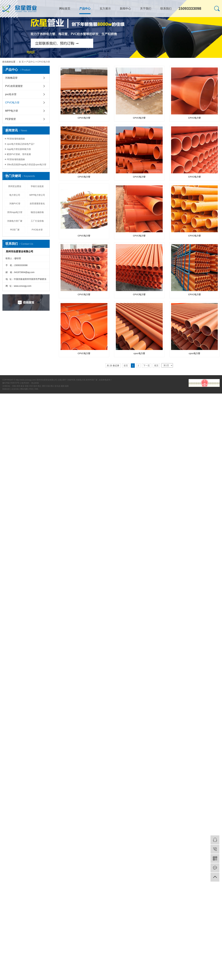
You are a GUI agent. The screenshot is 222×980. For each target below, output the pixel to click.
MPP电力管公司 (37, 195)
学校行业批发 (37, 186)
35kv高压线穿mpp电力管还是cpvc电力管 (27, 164)
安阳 (27, 386)
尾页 (156, 366)
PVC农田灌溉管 (14, 86)
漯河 (44, 386)
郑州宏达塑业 (15, 186)
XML (37, 389)
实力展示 (105, 9)
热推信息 (6, 389)
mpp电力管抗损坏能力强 (19, 149)
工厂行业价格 (37, 221)
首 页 (21, 62)
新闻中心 (125, 9)
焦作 (35, 386)
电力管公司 (15, 195)
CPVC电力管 (44, 62)
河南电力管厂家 (15, 221)
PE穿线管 (10, 119)
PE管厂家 (15, 230)
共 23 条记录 (113, 366)
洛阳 (67, 386)
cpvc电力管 (139, 353)
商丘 (40, 386)
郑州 (19, 386)
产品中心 (85, 9)
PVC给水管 (37, 230)
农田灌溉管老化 (37, 204)
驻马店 (58, 386)
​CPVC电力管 (194, 294)
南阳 (63, 386)
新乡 (23, 386)
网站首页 (65, 9)
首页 (126, 366)
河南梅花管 (11, 78)
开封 (31, 386)
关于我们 (146, 9)
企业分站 (15, 389)
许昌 (48, 386)
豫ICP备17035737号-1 (12, 383)
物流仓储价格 (37, 212)
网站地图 (24, 389)
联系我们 (166, 9)
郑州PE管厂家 (92, 380)
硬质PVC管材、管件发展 (19, 154)
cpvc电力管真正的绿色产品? (21, 144)
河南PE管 (71, 380)
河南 (14, 386)
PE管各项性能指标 (16, 139)
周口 (52, 386)
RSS (31, 389)
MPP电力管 (12, 111)
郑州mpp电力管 (15, 212)
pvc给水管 (11, 94)
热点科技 (35, 383)
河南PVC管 (15, 204)
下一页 (147, 366)
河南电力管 (81, 380)
